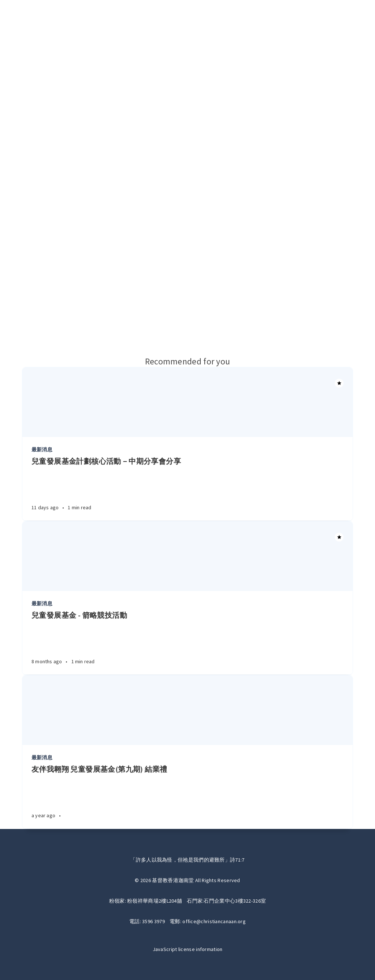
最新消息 (42, 449)
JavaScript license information (188, 949)
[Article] (187, 402)
